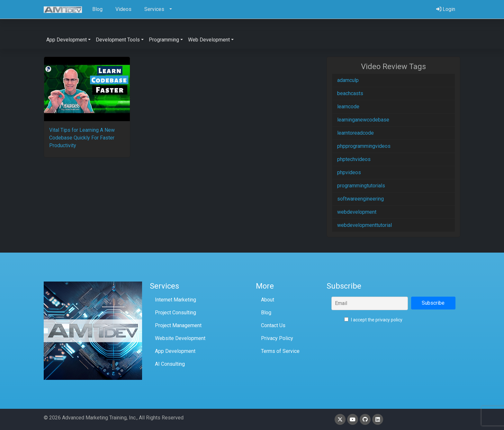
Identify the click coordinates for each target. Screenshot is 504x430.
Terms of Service (280, 351)
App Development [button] (67, 40)
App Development (175, 351)
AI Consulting (170, 364)
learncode (348, 107)
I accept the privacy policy (373, 320)
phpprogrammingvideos (364, 146)
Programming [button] (164, 40)
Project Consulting (175, 313)
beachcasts (350, 93)
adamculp (348, 80)
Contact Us (273, 325)
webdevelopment (357, 212)
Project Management (178, 325)
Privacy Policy (277, 338)
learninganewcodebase (363, 120)
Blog (266, 313)
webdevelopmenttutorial (364, 225)
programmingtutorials (361, 186)
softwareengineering (360, 199)
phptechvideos (354, 159)
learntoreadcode (355, 133)
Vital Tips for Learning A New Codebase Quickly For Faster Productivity (82, 138)
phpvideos (349, 172)
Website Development (180, 338)
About (268, 300)
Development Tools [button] (118, 40)
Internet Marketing (175, 300)
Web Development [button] (209, 40)
